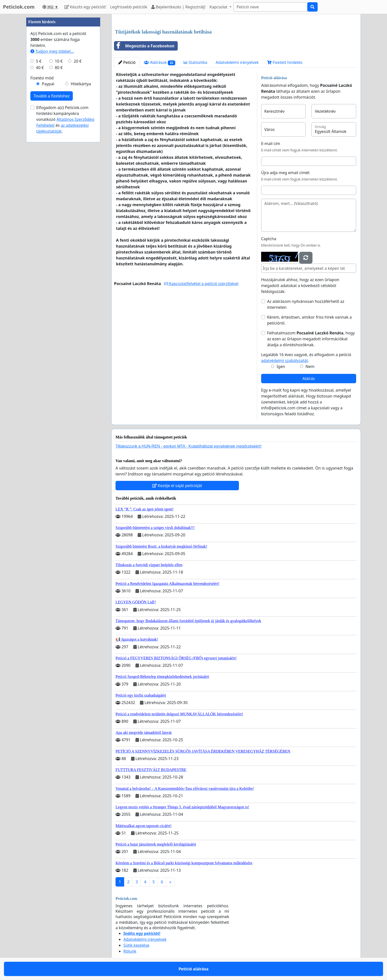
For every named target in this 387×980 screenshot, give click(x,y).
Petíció (127, 62)
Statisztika (195, 62)
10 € (59, 61)
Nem (310, 366)
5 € (39, 61)
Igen (281, 366)
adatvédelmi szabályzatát (284, 361)
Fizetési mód (42, 78)
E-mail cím (271, 144)
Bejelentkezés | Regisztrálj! (178, 7)
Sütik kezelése (136, 945)
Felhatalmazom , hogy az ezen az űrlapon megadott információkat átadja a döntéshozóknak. (311, 339)
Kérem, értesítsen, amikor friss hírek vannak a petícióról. (309, 320)
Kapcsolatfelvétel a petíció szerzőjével (201, 284)
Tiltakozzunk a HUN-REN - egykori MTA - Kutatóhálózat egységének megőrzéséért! (188, 446)
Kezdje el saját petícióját (177, 486)
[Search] (271, 7)
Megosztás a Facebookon (144, 46)
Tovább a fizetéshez (52, 96)
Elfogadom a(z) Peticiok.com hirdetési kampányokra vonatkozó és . (65, 119)
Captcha (269, 239)
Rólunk (130, 951)
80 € (59, 68)
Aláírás (309, 379)
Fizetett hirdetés (285, 62)
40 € (40, 68)
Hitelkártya (81, 84)
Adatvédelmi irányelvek (237, 62)
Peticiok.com (19, 7)
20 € (78, 61)
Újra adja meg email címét (285, 173)
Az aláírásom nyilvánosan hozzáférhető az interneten (306, 304)
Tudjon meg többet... (52, 51)
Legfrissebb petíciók (129, 7)
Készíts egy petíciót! (85, 7)
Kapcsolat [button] (219, 7)
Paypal (48, 84)
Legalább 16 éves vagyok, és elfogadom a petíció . (306, 358)
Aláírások (159, 63)
